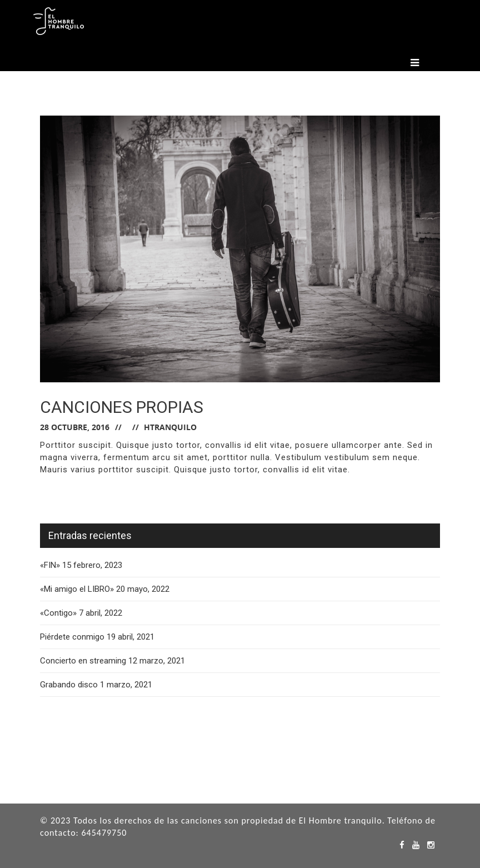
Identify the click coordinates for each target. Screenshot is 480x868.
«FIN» (50, 565)
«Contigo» (58, 613)
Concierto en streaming (83, 661)
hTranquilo (170, 427)
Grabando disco (69, 685)
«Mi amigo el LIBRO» (77, 589)
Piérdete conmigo (72, 637)
